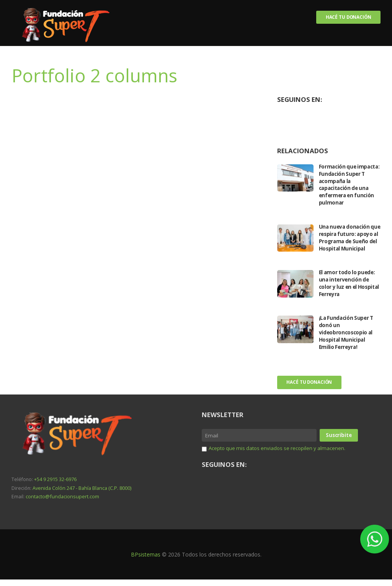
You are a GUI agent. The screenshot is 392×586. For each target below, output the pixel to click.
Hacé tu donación (347, 17)
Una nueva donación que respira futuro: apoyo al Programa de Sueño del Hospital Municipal (348, 241)
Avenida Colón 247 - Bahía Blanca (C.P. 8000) (81, 495)
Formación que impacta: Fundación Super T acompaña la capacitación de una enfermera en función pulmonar (348, 185)
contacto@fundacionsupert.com (61, 503)
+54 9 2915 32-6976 (55, 487)
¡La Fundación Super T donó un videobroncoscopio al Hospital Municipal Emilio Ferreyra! (348, 340)
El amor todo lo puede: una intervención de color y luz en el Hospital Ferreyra (348, 290)
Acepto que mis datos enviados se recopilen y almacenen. (280, 454)
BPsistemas (146, 561)
